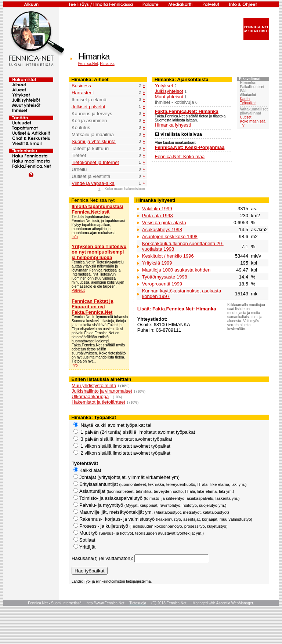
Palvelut (78, 290)
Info (75, 237)
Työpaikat (248, 103)
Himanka (107, 64)
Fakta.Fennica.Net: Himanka (186, 111)
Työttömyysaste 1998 (165, 277)
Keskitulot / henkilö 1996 (168, 256)
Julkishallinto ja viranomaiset (102, 391)
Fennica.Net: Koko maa (180, 157)
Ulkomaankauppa (90, 396)
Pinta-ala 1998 (158, 216)
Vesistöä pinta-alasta (164, 223)
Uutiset (245, 117)
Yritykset (164, 86)
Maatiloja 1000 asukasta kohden (176, 270)
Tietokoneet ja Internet (95, 162)
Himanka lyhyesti (173, 125)
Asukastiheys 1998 (162, 230)
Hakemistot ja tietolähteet (98, 402)
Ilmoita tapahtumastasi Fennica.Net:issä (97, 209)
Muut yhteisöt (169, 97)
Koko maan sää (253, 121)
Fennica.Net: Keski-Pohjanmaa (189, 147)
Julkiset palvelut (88, 107)
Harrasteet (83, 93)
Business (81, 86)
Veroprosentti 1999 (162, 284)
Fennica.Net (88, 64)
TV (242, 125)
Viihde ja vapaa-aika (93, 183)
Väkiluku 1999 (157, 209)
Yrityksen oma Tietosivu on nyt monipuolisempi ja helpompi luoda (99, 252)
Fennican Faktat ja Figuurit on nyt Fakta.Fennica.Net (92, 307)
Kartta (245, 99)
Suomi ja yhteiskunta (94, 141)
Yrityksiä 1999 (157, 263)
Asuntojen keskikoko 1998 (170, 237)
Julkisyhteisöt (169, 91)
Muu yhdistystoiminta (94, 385)
